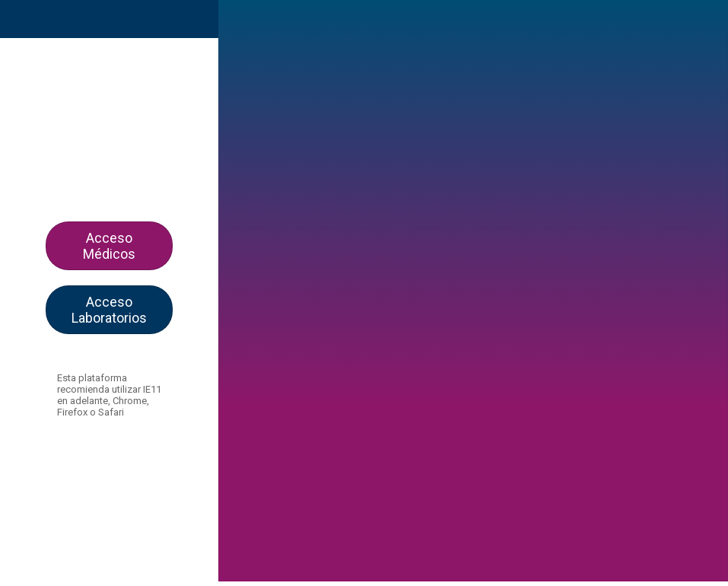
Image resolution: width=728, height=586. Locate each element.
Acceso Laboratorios (109, 310)
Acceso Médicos (109, 246)
